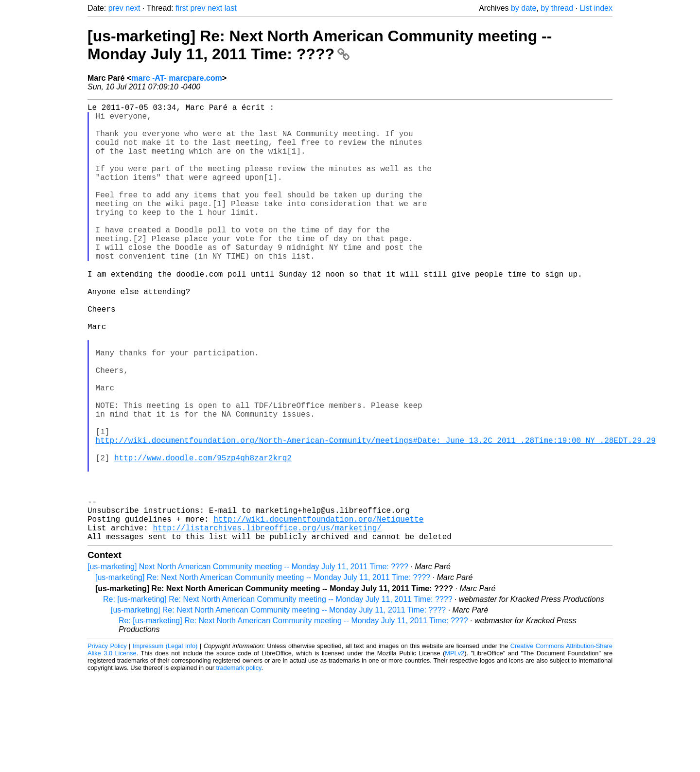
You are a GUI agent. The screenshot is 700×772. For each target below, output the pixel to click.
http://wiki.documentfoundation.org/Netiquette (318, 612)
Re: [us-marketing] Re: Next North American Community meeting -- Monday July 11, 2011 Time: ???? (278, 696)
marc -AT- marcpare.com (176, 78)
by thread (557, 8)
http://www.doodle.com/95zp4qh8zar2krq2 (203, 537)
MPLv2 (455, 750)
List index (596, 8)
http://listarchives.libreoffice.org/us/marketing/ (267, 622)
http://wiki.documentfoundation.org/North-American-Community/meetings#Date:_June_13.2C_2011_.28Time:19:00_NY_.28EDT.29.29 (376, 515)
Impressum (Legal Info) (165, 743)
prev (116, 8)
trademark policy (239, 764)
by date (524, 8)
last (231, 8)
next (133, 8)
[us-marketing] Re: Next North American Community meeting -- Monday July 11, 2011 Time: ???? (320, 45)
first (182, 8)
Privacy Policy (107, 743)
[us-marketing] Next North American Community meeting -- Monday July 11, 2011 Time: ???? (248, 663)
